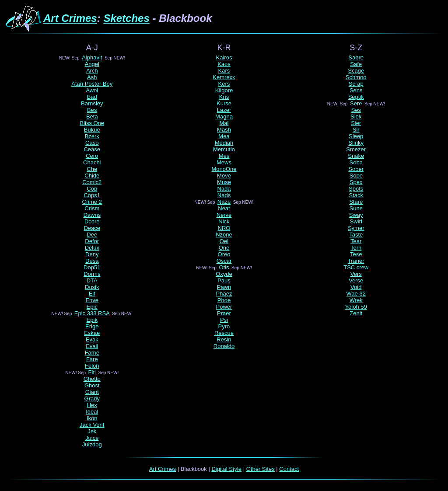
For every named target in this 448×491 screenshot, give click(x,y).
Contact (289, 469)
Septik (356, 97)
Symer (356, 228)
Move (224, 176)
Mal (224, 123)
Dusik (92, 287)
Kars (224, 71)
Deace (92, 228)
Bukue (92, 130)
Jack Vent (92, 425)
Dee (92, 235)
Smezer (356, 149)
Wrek (356, 300)
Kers (224, 84)
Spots (356, 189)
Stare (356, 202)
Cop (92, 189)
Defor (92, 241)
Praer (224, 313)
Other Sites (261, 469)
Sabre (356, 57)
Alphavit (92, 57)
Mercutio (224, 149)
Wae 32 (356, 294)
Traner (356, 261)
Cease (92, 149)
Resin (224, 340)
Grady (92, 399)
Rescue (224, 333)
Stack (356, 195)
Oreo (224, 254)
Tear (356, 241)
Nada (224, 189)
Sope (356, 176)
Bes (92, 110)
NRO (224, 228)
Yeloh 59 (356, 307)
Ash (92, 77)
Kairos (224, 57)
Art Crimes (70, 18)
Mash (224, 130)
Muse (224, 182)
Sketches (126, 18)
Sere (356, 103)
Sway (356, 215)
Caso (92, 143)
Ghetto (92, 379)
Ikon (92, 418)
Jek (92, 431)
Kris (224, 97)
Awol (92, 90)
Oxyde (224, 274)
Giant (92, 392)
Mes (224, 156)
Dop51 (92, 267)
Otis (224, 267)
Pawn (224, 287)
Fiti (92, 372)
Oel (224, 241)
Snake (356, 156)
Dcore (92, 221)
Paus (224, 280)
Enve (92, 300)
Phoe (224, 300)
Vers (356, 274)
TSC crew (356, 267)
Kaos (224, 64)
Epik (92, 320)
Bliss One (92, 123)
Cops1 (92, 195)
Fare (92, 359)
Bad (92, 97)
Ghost (92, 385)
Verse (356, 280)
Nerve (224, 215)
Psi (224, 320)
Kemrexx (224, 77)
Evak (92, 340)
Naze (224, 202)
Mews (224, 162)
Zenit (356, 313)
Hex (92, 405)
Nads (224, 195)
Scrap (356, 84)
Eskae (92, 333)
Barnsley (92, 103)
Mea (224, 136)
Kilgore (224, 90)
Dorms (92, 274)
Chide (92, 176)
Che (92, 169)
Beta (92, 117)
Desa (92, 261)
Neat (224, 208)
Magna (224, 117)
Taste (356, 235)
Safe (356, 64)
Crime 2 (92, 202)
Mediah (224, 143)
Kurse (224, 103)
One (224, 248)
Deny (92, 254)
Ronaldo (224, 346)
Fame (92, 353)
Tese (356, 254)
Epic (92, 307)
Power (224, 307)
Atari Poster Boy (92, 84)
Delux (92, 248)
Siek (356, 117)
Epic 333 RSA (92, 313)
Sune (356, 208)
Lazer (224, 110)
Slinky (356, 143)
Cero (92, 156)
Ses (356, 110)
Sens (356, 90)
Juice (92, 438)
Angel (92, 64)
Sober (356, 169)
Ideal (92, 412)
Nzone (224, 235)
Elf (92, 294)
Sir (356, 130)
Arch (92, 71)
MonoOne (224, 169)
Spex (356, 182)
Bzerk (92, 136)
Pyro (224, 326)
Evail (92, 346)
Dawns (92, 215)
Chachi (92, 162)
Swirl (356, 221)
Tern (356, 248)
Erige (92, 326)
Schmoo (356, 77)
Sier (356, 123)
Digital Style (226, 469)
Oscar (224, 261)
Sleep (356, 136)
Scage (356, 71)
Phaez (224, 294)
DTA (92, 280)
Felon (92, 366)
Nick (224, 221)
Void (356, 287)
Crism (92, 208)
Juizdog (92, 444)
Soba (356, 162)
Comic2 (92, 182)
